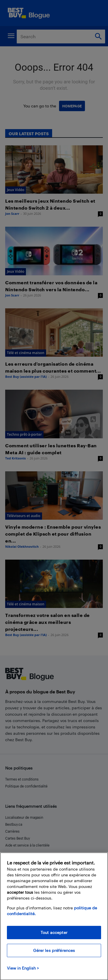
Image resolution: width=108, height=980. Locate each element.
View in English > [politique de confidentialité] (23, 973)
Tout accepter (54, 937)
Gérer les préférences (54, 955)
